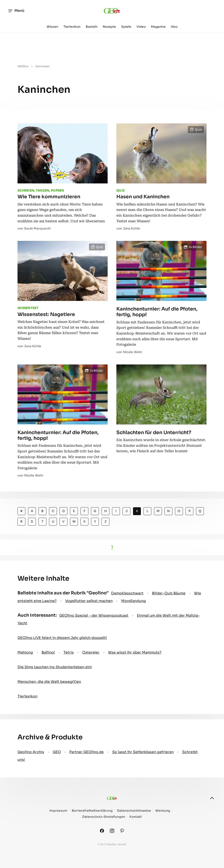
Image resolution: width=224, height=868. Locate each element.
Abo (174, 27)
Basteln (92, 27)
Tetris (69, 652)
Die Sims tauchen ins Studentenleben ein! (55, 667)
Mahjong (25, 652)
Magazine (158, 27)
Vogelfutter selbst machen (89, 601)
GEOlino (23, 66)
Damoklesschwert (127, 593)
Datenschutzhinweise (134, 811)
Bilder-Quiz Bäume (169, 593)
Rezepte (109, 27)
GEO (57, 752)
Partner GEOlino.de (87, 752)
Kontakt (136, 817)
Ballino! (48, 652)
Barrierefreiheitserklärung (92, 811)
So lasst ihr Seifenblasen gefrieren (143, 752)
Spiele (126, 27)
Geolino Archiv (31, 752)
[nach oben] (212, 798)
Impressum (58, 811)
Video (141, 27)
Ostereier (91, 652)
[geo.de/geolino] (112, 11)
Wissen (52, 27)
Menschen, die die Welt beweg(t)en (49, 682)
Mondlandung (134, 601)
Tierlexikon (72, 27)
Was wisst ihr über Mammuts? (135, 652)
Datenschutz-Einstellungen (104, 817)
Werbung (163, 811)
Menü (16, 11)
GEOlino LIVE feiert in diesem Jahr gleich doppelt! (62, 638)
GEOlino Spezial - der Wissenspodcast (94, 615)
